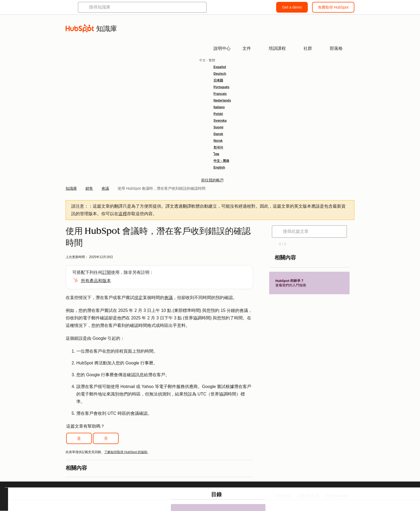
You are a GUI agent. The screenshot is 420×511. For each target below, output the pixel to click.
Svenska (220, 121)
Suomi (218, 127)
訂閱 (107, 272)
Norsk (218, 141)
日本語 (218, 80)
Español (220, 67)
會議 (168, 298)
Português (221, 87)
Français (220, 94)
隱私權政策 (308, 496)
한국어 (218, 147)
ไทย (216, 154)
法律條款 (283, 496)
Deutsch (220, 74)
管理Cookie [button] (337, 496)
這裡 (123, 214)
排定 (138, 298)
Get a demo (292, 7)
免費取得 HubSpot (333, 7)
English (219, 167)
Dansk (218, 134)
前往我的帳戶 (212, 180)
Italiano (219, 107)
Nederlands (222, 100)
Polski (218, 114)
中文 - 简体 (221, 161)
